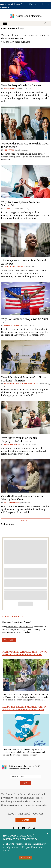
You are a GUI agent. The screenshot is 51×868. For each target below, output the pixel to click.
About (12, 813)
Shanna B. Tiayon (11, 325)
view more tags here (20, 42)
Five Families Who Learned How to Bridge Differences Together (25, 653)
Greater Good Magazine (26, 16)
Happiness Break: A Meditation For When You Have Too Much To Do (25, 708)
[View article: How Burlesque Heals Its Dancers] (25, 65)
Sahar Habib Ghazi (12, 444)
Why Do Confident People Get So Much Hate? (25, 320)
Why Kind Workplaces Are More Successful (20, 203)
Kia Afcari (8, 208)
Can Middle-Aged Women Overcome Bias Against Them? (23, 498)
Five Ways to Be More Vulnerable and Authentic (24, 262)
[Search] (46, 23)
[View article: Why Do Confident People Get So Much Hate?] (25, 298)
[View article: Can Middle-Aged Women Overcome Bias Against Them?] (25, 476)
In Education (5, 7)
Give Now (25, 858)
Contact (38, 813)
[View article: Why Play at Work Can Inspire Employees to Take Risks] (25, 417)
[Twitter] (14, 828)
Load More (26, 520)
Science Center (20, 4)
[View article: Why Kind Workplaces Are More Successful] (25, 181)
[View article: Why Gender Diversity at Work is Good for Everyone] (25, 123)
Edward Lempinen (12, 503)
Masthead (24, 813)
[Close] (47, 834)
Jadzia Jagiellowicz (13, 267)
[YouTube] (24, 828)
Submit (2, 778)
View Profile (9, 640)
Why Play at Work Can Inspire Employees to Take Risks (19, 439)
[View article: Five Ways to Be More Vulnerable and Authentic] (25, 240)
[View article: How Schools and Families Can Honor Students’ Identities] (25, 357)
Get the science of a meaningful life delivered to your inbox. (21, 767)
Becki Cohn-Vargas (13, 384)
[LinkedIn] (29, 828)
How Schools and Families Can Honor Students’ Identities (24, 379)
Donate (25, 820)
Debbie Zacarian (30, 384)
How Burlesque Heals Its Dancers (21, 85)
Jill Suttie (9, 150)
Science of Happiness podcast (20, 627)
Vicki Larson (10, 89)
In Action (43, 4)
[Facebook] (18, 828)
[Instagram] (34, 828)
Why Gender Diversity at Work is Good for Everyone (25, 145)
